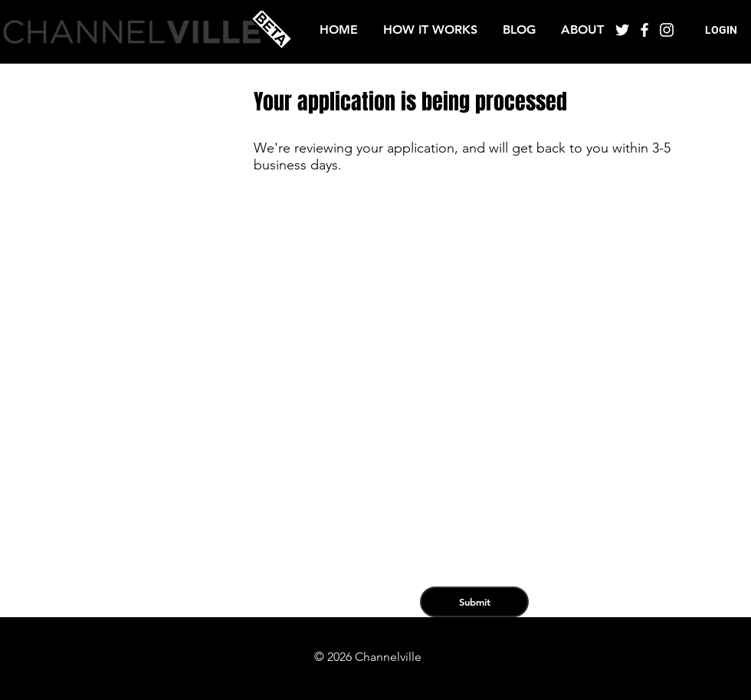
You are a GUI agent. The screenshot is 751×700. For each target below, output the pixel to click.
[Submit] (474, 602)
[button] (721, 31)
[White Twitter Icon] (622, 30)
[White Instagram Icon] (667, 30)
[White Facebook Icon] (644, 30)
